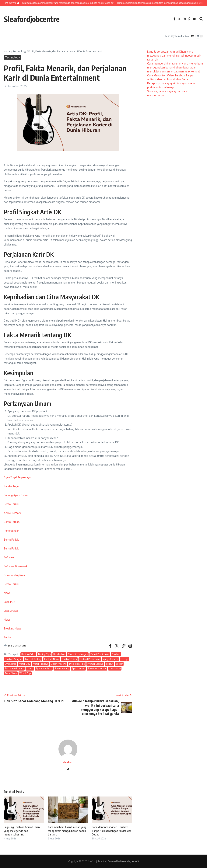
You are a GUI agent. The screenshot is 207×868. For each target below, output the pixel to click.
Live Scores (10, 664)
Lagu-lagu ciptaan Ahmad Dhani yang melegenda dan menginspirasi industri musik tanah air (174, 56)
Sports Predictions (97, 669)
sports (30, 669)
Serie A (109, 664)
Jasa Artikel (11, 611)
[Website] (68, 769)
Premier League (95, 664)
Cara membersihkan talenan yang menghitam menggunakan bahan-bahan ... (67, 831)
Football (116, 654)
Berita (7, 637)
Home (7, 51)
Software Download (15, 566)
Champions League (78, 654)
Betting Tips (44, 654)
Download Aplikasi (15, 575)
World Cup (25, 673)
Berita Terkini (11, 504)
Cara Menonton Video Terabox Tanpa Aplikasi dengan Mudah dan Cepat (112, 831)
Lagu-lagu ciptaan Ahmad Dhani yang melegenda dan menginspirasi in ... (22, 831)
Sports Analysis (44, 669)
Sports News (78, 669)
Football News (52, 659)
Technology (19, 51)
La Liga (125, 659)
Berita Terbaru (12, 522)
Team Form (115, 669)
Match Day (25, 664)
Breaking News (13, 629)
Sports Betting (62, 669)
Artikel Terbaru (12, 513)
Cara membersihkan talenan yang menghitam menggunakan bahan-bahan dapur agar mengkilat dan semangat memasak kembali (175, 67)
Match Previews (58, 664)
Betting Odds (28, 654)
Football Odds (69, 659)
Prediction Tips (77, 664)
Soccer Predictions (14, 669)
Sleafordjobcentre (32, 19)
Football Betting (33, 659)
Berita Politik (11, 540)
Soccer (119, 664)
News (7, 593)
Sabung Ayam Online (16, 495)
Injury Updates (110, 659)
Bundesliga (59, 654)
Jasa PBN (10, 602)
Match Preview (40, 664)
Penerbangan (12, 531)
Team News (11, 673)
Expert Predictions (100, 654)
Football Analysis (14, 659)
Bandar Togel (12, 486)
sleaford (68, 762)
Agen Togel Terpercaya (17, 477)
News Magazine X (130, 861)
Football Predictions (90, 659)
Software (9, 557)
